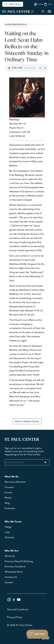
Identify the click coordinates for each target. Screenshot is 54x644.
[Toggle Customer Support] (37, 634)
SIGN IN (39, 4)
